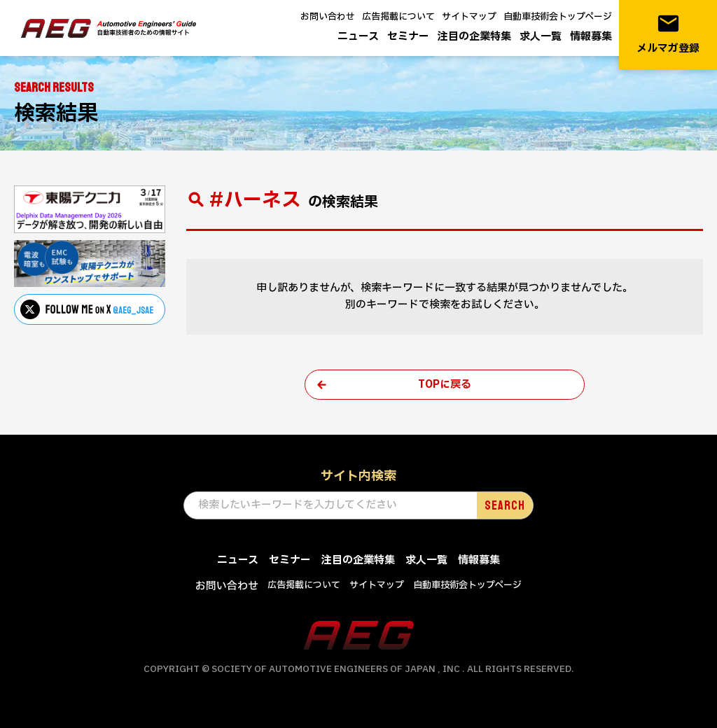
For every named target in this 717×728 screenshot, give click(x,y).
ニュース (358, 37)
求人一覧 (541, 37)
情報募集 (591, 37)
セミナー (408, 37)
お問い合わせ (328, 17)
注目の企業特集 (474, 37)
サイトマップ (469, 17)
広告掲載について (398, 17)
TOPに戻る (445, 385)
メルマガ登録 (668, 34)
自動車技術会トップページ (558, 17)
